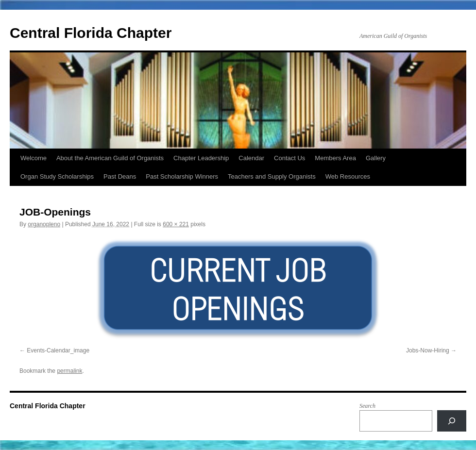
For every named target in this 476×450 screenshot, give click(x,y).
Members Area (335, 158)
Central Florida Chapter (91, 33)
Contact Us (289, 158)
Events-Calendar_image (58, 350)
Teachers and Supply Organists (272, 176)
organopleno (44, 224)
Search (367, 406)
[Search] (452, 421)
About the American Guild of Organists (110, 158)
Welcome (34, 158)
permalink (69, 371)
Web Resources (348, 176)
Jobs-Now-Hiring (428, 350)
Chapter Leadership (201, 158)
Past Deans (120, 176)
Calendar (251, 158)
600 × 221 (176, 224)
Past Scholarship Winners (182, 176)
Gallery (376, 158)
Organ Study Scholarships (57, 176)
